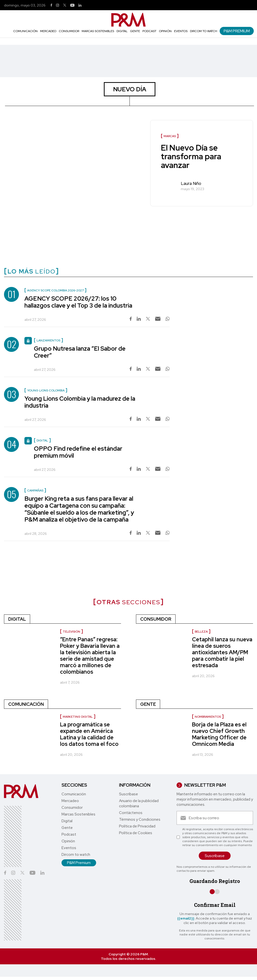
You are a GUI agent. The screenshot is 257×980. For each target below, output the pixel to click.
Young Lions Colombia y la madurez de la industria (80, 402)
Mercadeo (48, 31)
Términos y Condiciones (140, 819)
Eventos (181, 31)
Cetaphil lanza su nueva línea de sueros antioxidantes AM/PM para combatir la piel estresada (222, 652)
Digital (122, 31)
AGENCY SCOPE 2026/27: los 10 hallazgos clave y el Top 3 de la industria (78, 302)
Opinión (165, 31)
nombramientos (208, 717)
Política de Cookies (136, 833)
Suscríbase (128, 794)
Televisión (71, 632)
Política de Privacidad (137, 826)
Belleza (201, 632)
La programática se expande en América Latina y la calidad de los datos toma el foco (89, 734)
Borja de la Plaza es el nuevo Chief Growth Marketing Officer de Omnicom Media (219, 734)
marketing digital (78, 717)
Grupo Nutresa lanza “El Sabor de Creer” (80, 352)
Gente (135, 31)
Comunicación (25, 31)
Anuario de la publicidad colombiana (139, 803)
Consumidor (69, 31)
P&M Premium (237, 31)
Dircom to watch (204, 31)
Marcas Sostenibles (98, 31)
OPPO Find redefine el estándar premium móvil (78, 452)
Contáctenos (131, 813)
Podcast (149, 31)
